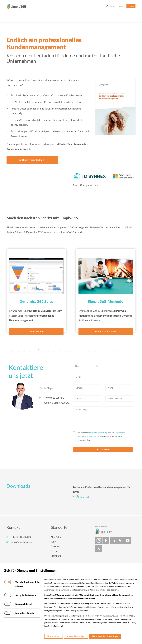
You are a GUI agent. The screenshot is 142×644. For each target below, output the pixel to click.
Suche (112, 6)
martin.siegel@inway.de (57, 403)
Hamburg (56, 556)
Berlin (54, 551)
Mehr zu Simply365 (106, 331)
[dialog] (137, 638)
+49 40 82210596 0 (54, 398)
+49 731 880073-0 (21, 537)
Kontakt (131, 6)
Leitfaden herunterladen (32, 160)
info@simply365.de (22, 542)
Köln (53, 542)
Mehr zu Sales (36, 331)
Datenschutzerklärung (98, 433)
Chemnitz (56, 546)
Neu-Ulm (56, 537)
